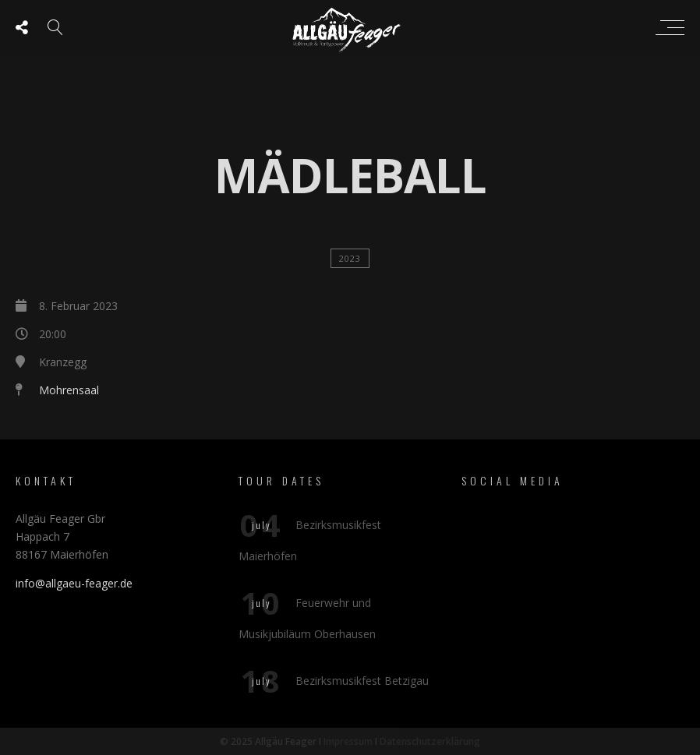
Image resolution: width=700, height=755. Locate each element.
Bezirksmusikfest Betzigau (362, 681)
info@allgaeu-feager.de (74, 583)
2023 (350, 258)
